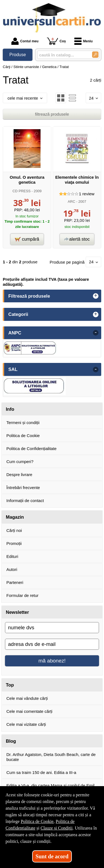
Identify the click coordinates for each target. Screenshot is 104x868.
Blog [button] (11, 741)
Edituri (12, 556)
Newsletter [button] (17, 612)
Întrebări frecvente (23, 488)
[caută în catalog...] (62, 55)
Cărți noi (14, 530)
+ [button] (96, 296)
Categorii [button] (18, 314)
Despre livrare (19, 475)
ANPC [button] (15, 333)
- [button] (96, 333)
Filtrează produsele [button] (29, 296)
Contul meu (25, 41)
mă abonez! (52, 661)
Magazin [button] (15, 517)
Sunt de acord (52, 856)
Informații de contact (25, 501)
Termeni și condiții (23, 423)
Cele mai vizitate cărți (26, 724)
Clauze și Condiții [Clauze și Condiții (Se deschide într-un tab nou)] (57, 828)
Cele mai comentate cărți (29, 711)
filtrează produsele (52, 114)
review (87, 194)
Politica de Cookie (23, 436)
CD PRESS (21, 191)
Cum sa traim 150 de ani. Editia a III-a (41, 772)
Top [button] (10, 685)
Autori (12, 569)
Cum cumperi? (20, 462)
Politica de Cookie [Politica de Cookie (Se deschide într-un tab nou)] (37, 821)
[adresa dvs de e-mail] (52, 644)
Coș (56, 41)
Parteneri (15, 582)
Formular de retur (22, 595)
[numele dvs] (52, 628)
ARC (71, 202)
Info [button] (10, 409)
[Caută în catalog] (95, 55)
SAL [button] (13, 369)
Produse (18, 55)
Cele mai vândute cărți (27, 698)
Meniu (84, 41)
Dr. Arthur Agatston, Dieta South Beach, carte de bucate (51, 757)
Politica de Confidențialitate (31, 449)
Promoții (14, 543)
